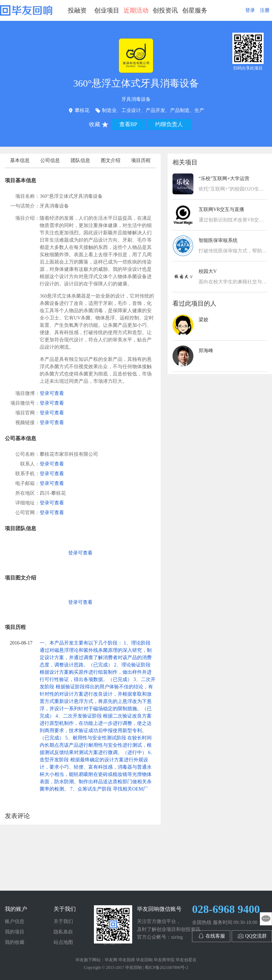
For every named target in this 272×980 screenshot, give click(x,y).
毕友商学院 (164, 960)
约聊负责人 (169, 124)
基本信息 (20, 160)
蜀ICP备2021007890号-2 (166, 967)
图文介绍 (111, 160)
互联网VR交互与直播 (221, 209)
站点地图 (63, 942)
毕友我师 (127, 960)
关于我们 (63, 921)
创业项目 (107, 10)
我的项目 (15, 932)
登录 (250, 10)
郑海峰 (206, 351)
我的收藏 (15, 942)
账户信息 (15, 921)
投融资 (77, 10)
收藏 (95, 124)
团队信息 (80, 160)
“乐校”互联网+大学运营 (224, 179)
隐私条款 (63, 932)
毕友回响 (26, 10)
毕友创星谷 (186, 960)
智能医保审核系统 (218, 240)
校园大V (208, 271)
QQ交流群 (256, 936)
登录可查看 (52, 393)
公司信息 (50, 160)
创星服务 (195, 10)
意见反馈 (266, 919)
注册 (265, 10)
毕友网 (111, 960)
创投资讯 (165, 10)
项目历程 (141, 160)
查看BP (128, 124)
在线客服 (215, 936)
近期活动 (136, 10)
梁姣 (203, 320)
